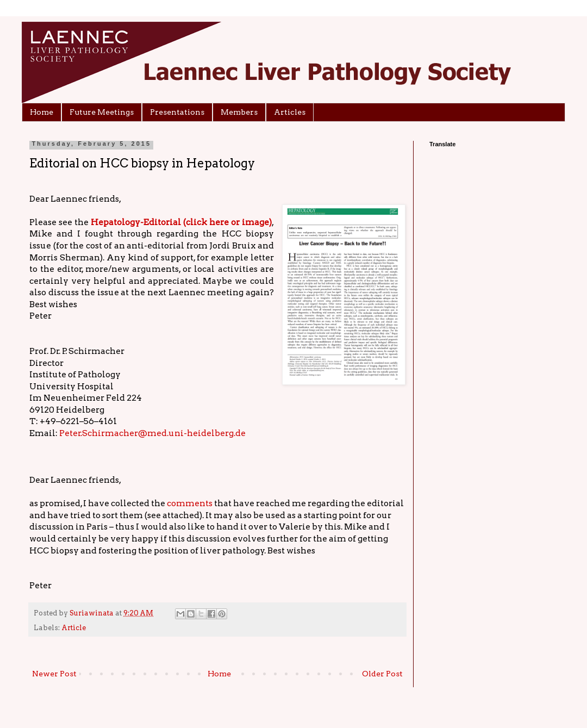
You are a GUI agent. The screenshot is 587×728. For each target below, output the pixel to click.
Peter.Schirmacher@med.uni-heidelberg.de (152, 433)
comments (190, 503)
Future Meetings (102, 112)
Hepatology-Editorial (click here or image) (181, 222)
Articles (290, 112)
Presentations (177, 112)
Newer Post (54, 674)
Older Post (382, 674)
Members (239, 112)
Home (42, 112)
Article (74, 628)
